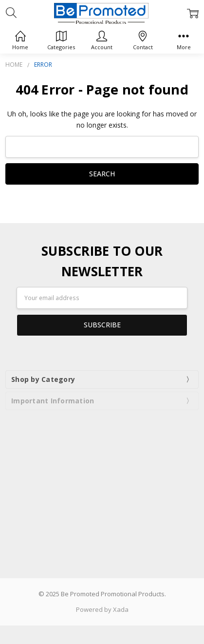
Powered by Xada (102, 609)
